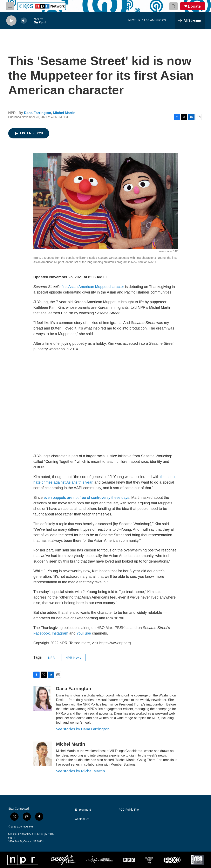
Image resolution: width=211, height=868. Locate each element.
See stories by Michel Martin (80, 771)
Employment (83, 810)
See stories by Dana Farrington (83, 729)
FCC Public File (129, 810)
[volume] (24, 21)
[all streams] (190, 21)
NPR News (73, 658)
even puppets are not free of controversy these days (86, 498)
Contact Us (82, 819)
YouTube (84, 633)
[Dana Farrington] (43, 698)
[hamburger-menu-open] (10, 6)
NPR (52, 658)
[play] (11, 21)
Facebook (42, 633)
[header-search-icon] (173, 6)
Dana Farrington (38, 113)
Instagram (60, 633)
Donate (194, 6)
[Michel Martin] (43, 754)
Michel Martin (64, 113)
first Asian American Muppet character (93, 287)
